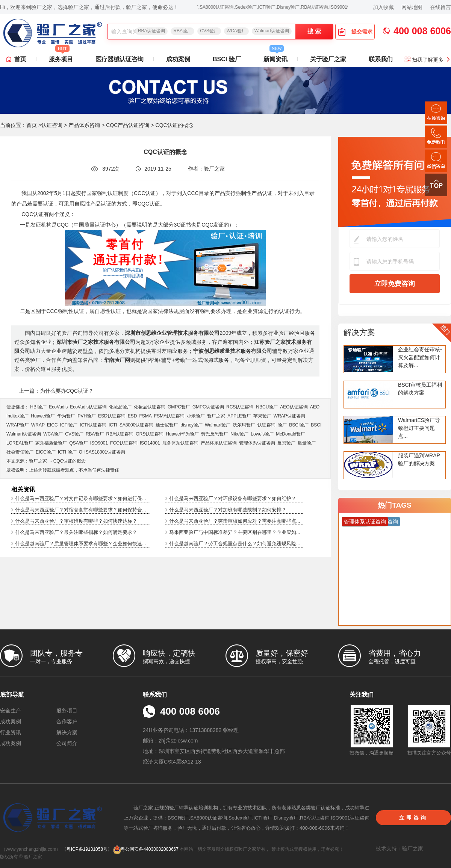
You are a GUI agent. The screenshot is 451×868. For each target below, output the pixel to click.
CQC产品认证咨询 (128, 125)
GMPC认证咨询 (208, 407)
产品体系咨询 (84, 125)
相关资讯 (23, 489)
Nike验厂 (239, 434)
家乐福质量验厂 (51, 443)
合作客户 (67, 721)
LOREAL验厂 (20, 443)
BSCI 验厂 (227, 59)
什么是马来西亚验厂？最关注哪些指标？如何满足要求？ (76, 532)
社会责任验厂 (20, 452)
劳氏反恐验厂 (215, 434)
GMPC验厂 (179, 407)
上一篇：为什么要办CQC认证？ (56, 391)
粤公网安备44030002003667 (146, 849)
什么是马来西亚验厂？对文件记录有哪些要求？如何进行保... (81, 498)
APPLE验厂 (239, 416)
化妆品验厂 (120, 407)
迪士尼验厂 (167, 425)
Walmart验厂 (218, 425)
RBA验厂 (182, 31)
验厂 (282, 425)
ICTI (113, 425)
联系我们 (381, 59)
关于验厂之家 (328, 59)
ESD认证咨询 (112, 416)
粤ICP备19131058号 (87, 849)
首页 (20, 59)
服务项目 (61, 57)
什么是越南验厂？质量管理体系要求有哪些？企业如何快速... (81, 544)
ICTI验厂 (69, 425)
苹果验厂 (262, 416)
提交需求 (355, 32)
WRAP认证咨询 (289, 416)
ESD (132, 416)
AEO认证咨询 (294, 407)
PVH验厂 (87, 416)
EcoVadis (58, 407)
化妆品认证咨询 (150, 407)
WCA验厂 (236, 31)
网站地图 (412, 7)
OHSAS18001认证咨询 (102, 452)
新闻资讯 (275, 57)
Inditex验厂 (17, 416)
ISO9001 (99, 443)
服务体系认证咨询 (180, 443)
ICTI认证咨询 (93, 425)
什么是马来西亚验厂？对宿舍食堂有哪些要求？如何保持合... (81, 510)
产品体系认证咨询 (219, 443)
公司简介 (67, 743)
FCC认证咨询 (124, 443)
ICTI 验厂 (67, 452)
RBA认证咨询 (152, 31)
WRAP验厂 (18, 425)
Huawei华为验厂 (182, 434)
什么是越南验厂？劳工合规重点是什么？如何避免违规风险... (235, 544)
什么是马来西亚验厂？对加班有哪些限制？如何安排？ (228, 510)
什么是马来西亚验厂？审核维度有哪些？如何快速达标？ (76, 521)
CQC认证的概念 (70, 461)
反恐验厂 (286, 443)
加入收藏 (383, 7)
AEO (315, 407)
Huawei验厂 (43, 416)
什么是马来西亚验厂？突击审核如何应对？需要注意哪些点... (235, 521)
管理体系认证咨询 (257, 443)
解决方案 (359, 332)
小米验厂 (196, 416)
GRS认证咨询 (150, 434)
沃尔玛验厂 (244, 425)
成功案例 (178, 59)
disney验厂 (191, 425)
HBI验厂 (38, 407)
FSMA (145, 416)
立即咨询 (413, 818)
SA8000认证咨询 (137, 425)
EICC (52, 425)
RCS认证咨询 (240, 407)
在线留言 (440, 7)
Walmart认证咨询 (272, 31)
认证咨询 (52, 125)
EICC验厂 (46, 452)
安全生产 (11, 711)
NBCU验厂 (267, 407)
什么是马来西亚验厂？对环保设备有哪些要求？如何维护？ (233, 498)
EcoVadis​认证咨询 (88, 407)
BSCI (316, 425)
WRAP (38, 425)
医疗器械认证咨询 (120, 59)
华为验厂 (66, 416)
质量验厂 (307, 443)
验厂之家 (216, 416)
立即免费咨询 (395, 284)
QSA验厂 (78, 443)
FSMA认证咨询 (169, 416)
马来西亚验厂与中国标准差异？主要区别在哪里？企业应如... (235, 532)
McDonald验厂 (291, 434)
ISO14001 (150, 443)
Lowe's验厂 (262, 434)
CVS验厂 (209, 31)
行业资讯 (11, 732)
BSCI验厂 (299, 425)
